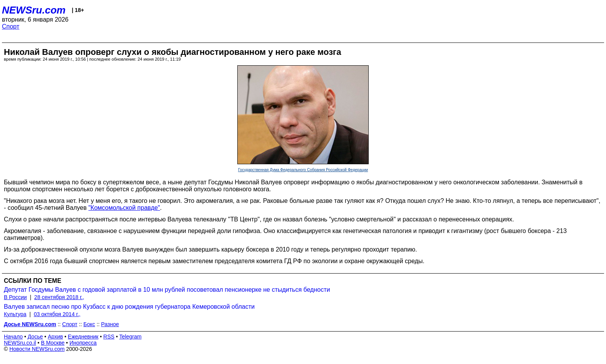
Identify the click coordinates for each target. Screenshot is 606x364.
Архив (55, 337)
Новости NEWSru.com (37, 349)
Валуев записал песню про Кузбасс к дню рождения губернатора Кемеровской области (129, 307)
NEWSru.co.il (20, 343)
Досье (35, 337)
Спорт (11, 26)
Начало (13, 337)
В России (15, 297)
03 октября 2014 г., (57, 314)
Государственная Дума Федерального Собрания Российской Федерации (303, 170)
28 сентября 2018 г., (59, 297)
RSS (109, 337)
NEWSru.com (34, 10)
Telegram (131, 337)
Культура (15, 314)
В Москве (53, 343)
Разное (110, 324)
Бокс (89, 324)
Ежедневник (83, 337)
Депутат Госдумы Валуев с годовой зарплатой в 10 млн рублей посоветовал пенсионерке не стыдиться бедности (167, 290)
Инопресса (83, 343)
